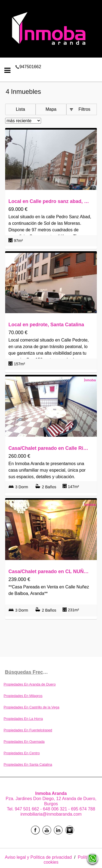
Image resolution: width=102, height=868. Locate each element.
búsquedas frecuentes (28, 672)
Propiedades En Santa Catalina (28, 764)
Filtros (85, 109)
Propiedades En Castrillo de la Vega (31, 707)
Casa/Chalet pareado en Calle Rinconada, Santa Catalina (50, 448)
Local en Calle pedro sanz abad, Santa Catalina (50, 201)
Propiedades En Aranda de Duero (30, 684)
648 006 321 (56, 809)
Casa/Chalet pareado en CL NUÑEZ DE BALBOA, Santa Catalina (50, 571)
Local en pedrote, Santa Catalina (46, 325)
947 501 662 (27, 809)
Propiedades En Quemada (24, 742)
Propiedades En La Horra (23, 719)
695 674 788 (83, 809)
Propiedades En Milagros (23, 696)
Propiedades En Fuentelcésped (28, 730)
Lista (20, 109)
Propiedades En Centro (22, 753)
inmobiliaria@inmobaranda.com (51, 814)
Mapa (51, 109)
